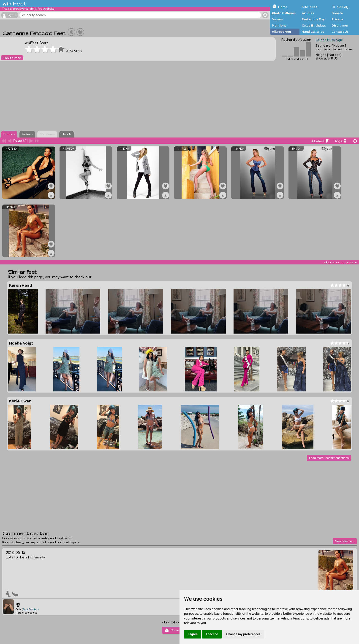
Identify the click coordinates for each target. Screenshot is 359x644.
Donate (337, 13)
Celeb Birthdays (314, 25)
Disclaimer (340, 25)
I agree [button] (193, 634)
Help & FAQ (340, 7)
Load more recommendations (329, 458)
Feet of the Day (313, 19)
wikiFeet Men (281, 32)
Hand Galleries (313, 32)
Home (283, 7)
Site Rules (309, 7)
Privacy (337, 19)
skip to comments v (340, 262)
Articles (308, 13)
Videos (277, 19)
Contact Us (340, 32)
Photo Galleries (284, 13)
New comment (345, 541)
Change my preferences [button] (243, 634)
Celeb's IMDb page (329, 40)
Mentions (279, 25)
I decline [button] (212, 634)
